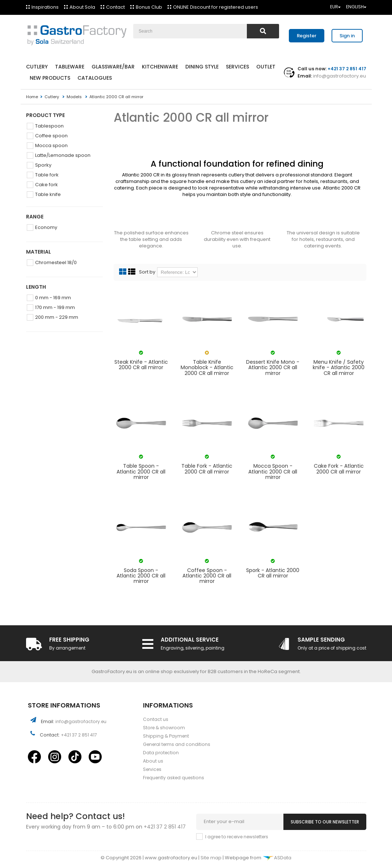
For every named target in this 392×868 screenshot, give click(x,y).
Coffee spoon (51, 136)
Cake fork (47, 185)
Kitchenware (160, 67)
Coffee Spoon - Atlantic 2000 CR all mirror (207, 576)
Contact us (156, 719)
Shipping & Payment (166, 736)
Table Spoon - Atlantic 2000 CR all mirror (141, 472)
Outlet (266, 67)
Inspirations (45, 7)
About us (153, 761)
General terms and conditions (177, 744)
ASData (277, 858)
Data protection (161, 753)
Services (237, 67)
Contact (115, 7)
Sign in (347, 36)
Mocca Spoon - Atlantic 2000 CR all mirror (273, 472)
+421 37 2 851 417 (79, 735)
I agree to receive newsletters (237, 837)
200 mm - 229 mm (57, 317)
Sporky (43, 165)
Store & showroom (164, 728)
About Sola (82, 7)
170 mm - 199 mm (55, 307)
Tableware (70, 67)
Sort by (147, 272)
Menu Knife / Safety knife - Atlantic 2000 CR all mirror (339, 368)
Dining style (202, 67)
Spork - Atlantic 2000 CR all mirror (273, 573)
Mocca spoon (51, 145)
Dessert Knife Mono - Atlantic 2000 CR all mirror (273, 368)
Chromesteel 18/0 (56, 262)
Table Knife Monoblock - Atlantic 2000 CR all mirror (207, 368)
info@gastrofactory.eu (339, 76)
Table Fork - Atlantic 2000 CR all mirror (207, 469)
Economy (46, 227)
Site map (212, 858)
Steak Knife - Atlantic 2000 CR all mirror (141, 365)
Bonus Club (149, 7)
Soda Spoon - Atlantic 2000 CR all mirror (141, 576)
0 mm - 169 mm (53, 298)
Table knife (48, 194)
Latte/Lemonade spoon (63, 155)
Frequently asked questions (174, 778)
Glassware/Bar (113, 67)
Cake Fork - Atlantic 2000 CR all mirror (339, 469)
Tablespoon (49, 126)
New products (50, 78)
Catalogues (95, 78)
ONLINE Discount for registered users (216, 7)
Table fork (47, 175)
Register (307, 36)
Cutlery (37, 67)
